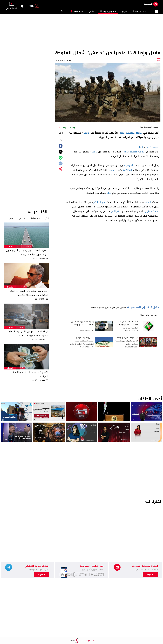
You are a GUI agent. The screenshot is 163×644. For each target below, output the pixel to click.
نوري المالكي (99, 202)
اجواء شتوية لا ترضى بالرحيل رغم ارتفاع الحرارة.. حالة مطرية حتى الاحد (29, 334)
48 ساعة (35, 219)
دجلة (109, 193)
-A (61, 140)
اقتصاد (10, 368)
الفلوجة (111, 170)
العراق (148, 202)
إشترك (42, 575)
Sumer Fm (78, 11)
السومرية (129, 165)
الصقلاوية (127, 170)
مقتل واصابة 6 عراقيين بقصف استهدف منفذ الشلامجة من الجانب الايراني (82, 341)
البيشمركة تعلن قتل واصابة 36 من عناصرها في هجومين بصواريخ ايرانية (127, 341)
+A (61, 133)
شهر (12, 219)
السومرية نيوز (108, 11)
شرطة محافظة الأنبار (131, 133)
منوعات (10, 287)
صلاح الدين (116, 211)
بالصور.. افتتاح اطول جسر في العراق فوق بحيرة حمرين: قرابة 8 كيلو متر (27, 253)
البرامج (124, 11)
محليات (10, 246)
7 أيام (22, 219)
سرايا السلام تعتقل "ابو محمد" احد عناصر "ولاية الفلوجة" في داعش (128, 325)
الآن (47, 219)
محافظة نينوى (152, 211)
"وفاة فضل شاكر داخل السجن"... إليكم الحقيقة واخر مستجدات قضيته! (29, 293)
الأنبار (141, 147)
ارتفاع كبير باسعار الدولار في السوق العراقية (30, 374)
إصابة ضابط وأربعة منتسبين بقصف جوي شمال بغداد (82, 323)
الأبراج (91, 11)
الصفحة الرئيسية (140, 11)
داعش (86, 133)
